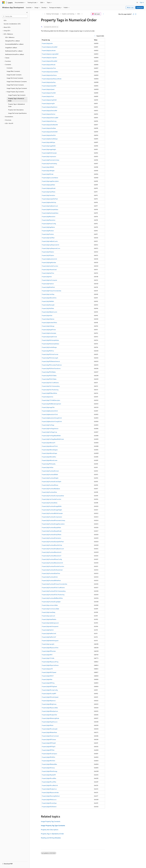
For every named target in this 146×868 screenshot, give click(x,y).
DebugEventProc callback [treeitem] (12, 41)
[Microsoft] (3, 3)
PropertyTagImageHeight (49, 149)
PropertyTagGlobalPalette (49, 619)
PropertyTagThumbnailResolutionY (52, 556)
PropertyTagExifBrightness (49, 704)
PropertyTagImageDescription (50, 181)
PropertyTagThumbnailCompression (52, 517)
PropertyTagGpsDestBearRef (50, 125)
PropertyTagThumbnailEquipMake (51, 527)
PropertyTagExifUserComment (50, 736)
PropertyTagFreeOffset (48, 238)
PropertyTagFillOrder (48, 174)
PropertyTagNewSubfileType (50, 139)
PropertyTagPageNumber (49, 262)
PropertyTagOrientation (48, 195)
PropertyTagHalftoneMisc (49, 457)
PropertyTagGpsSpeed (48, 89)
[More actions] (103, 14)
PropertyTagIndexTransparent (50, 626)
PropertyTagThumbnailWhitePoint (51, 580)
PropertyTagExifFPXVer (48, 750)
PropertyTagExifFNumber (49, 651)
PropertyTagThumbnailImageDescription (53, 524)
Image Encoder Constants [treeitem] (14, 75)
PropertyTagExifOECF (48, 676)
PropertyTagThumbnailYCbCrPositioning (53, 595)
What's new (130, 7)
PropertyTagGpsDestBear (49, 128)
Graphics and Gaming (68, 14)
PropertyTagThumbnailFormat (50, 471)
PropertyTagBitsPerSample (49, 153)
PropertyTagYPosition (48, 234)
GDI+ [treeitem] (5, 20)
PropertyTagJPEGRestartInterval (51, 361)
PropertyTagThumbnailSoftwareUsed (52, 570)
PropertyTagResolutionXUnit (50, 411)
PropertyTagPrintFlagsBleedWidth (51, 436)
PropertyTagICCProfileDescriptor (51, 400)
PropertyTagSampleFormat (49, 337)
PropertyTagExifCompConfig (50, 690)
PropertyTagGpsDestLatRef (49, 111)
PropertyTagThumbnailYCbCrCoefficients (53, 588)
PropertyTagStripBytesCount (50, 206)
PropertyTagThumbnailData (50, 503)
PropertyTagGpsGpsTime (49, 68)
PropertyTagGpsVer (47, 43)
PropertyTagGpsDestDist (49, 135)
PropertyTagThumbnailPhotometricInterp (53, 520)
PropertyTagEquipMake (48, 185)
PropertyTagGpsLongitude (49, 58)
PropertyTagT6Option (48, 255)
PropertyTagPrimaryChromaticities (51, 291)
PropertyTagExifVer (47, 679)
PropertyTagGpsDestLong (49, 121)
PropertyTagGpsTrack (48, 96)
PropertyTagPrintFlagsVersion (50, 429)
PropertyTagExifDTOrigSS (49, 743)
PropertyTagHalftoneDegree (50, 450)
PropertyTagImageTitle (48, 407)
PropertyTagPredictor (48, 284)
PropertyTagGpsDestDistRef (50, 132)
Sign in (142, 2)
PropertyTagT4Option (48, 252)
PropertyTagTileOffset (48, 308)
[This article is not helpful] (136, 14)
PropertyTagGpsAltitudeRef (49, 61)
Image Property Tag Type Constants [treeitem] (17, 88)
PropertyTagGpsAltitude (49, 65)
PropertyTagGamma (47, 397)
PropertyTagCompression (49, 156)
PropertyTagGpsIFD (47, 669)
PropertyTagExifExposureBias (50, 708)
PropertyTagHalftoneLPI (49, 443)
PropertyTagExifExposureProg (50, 662)
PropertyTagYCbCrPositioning (50, 390)
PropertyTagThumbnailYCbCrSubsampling (54, 591)
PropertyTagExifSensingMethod (51, 796)
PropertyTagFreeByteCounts (50, 241)
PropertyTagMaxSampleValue (50, 213)
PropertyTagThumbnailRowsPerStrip (52, 545)
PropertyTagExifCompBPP (49, 694)
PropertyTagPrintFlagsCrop (49, 432)
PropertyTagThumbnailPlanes (50, 485)
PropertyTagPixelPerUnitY (49, 637)
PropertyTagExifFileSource (49, 800)
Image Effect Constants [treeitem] (13, 71)
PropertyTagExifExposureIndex (50, 792)
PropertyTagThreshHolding (49, 164)
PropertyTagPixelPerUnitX (49, 633)
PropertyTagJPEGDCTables (49, 376)
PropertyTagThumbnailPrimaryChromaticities (54, 584)
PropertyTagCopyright (48, 644)
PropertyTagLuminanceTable (50, 605)
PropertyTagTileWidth (48, 301)
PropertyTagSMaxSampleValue (50, 344)
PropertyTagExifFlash (48, 725)
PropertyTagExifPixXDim (48, 757)
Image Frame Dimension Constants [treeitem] (17, 81)
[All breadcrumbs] (43, 14)
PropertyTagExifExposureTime (50, 648)
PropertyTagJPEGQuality (49, 464)
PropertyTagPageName (48, 227)
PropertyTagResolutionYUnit (50, 414)
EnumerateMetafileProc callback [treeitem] (14, 44)
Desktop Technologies (53, 14)
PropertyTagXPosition (48, 231)
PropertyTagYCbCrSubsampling (51, 386)
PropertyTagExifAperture (49, 701)
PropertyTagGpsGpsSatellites (50, 72)
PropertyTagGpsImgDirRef (49, 100)
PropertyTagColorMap (48, 294)
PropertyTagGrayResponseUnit (50, 245)
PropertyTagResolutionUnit (49, 259)
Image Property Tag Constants (51, 821)
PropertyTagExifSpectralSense (50, 665)
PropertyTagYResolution (49, 220)
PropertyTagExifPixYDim (48, 761)
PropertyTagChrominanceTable (50, 609)
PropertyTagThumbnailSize (49, 492)
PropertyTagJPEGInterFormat (50, 354)
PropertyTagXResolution (49, 217)
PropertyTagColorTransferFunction (51, 499)
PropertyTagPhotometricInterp (50, 160)
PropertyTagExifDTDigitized (49, 686)
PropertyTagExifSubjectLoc (49, 789)
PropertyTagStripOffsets (49, 192)
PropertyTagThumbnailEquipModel (52, 531)
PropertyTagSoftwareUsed (49, 270)
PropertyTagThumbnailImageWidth (52, 506)
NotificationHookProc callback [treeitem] (14, 51)
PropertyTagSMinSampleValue (50, 340)
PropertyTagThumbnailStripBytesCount (53, 549)
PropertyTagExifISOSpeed (49, 672)
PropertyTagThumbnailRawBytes (51, 489)
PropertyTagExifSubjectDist (49, 715)
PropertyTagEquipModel (49, 188)
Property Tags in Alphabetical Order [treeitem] (16, 105)
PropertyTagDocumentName (50, 178)
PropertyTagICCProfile (48, 658)
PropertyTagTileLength (48, 305)
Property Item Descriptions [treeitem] (16, 110)
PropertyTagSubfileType (48, 142)
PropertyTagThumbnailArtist (50, 577)
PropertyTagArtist (47, 277)
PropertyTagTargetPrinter (49, 330)
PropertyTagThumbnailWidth (50, 474)
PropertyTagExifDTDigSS (49, 747)
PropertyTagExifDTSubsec (49, 739)
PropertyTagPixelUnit (48, 630)
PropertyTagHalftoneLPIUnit (50, 446)
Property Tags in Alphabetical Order (52, 834)
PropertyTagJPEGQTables (49, 372)
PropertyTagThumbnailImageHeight (52, 510)
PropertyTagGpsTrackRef (49, 93)
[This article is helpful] (133, 14)
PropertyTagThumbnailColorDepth (51, 482)
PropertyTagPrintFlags (48, 425)
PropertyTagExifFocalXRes (49, 778)
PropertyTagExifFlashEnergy (50, 771)
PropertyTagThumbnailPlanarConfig (52, 559)
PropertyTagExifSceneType (49, 803)
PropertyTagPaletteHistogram (50, 641)
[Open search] (137, 3)
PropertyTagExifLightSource (50, 722)
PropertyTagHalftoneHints (49, 298)
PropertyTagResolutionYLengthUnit (52, 421)
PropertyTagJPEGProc (48, 351)
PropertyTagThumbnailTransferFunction (53, 566)
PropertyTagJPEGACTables (49, 379)
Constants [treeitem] (10, 68)
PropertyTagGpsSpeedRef (49, 86)
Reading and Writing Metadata (51, 838)
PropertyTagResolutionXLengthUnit (52, 418)
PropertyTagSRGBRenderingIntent (51, 404)
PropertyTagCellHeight (48, 171)
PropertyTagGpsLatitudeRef (50, 47)
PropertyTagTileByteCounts (49, 312)
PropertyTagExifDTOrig (48, 683)
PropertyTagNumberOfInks (49, 323)
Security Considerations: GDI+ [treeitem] (12, 24)
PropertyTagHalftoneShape (49, 453)
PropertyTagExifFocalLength (50, 729)
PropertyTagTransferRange (49, 347)
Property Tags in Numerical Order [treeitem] (16, 100)
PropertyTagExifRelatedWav (49, 764)
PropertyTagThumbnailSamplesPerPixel (53, 542)
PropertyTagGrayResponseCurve (51, 248)
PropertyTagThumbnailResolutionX (52, 552)
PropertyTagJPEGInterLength (50, 358)
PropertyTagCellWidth (48, 167)
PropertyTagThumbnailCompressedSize (53, 496)
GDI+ (79, 14)
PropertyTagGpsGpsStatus (49, 75)
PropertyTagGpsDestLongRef (50, 118)
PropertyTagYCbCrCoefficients (50, 383)
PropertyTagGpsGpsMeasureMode (52, 79)
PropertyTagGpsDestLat (49, 114)
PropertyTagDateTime (48, 273)
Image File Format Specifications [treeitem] (17, 113)
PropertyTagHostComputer (49, 280)
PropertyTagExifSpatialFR (49, 775)
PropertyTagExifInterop (48, 768)
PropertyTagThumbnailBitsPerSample (52, 513)
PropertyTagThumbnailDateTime (51, 573)
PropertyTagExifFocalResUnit (50, 785)
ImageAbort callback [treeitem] (11, 48)
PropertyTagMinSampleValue (50, 209)
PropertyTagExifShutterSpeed (50, 697)
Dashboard (140, 7)
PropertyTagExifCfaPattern (49, 807)
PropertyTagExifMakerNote (49, 732)
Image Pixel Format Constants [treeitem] (15, 85)
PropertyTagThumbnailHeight (50, 478)
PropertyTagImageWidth (49, 146)
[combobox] (15, 16)
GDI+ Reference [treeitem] (10, 37)
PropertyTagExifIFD (47, 655)
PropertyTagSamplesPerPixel (50, 199)
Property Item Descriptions (50, 830)
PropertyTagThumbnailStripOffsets (52, 535)
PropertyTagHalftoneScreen (50, 460)
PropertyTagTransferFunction (50, 266)
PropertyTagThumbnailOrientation (51, 538)
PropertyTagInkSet (47, 315)
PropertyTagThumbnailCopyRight (51, 602)
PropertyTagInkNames (48, 319)
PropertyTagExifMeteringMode (50, 718)
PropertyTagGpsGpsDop (49, 82)
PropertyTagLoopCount (48, 616)
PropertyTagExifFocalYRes (49, 782)
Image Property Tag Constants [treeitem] (17, 95)
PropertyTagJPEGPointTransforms (51, 368)
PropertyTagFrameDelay (49, 612)
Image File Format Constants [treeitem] (15, 78)
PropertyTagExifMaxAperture (50, 711)
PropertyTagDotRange (48, 326)
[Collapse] (27, 12)
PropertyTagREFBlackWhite (49, 393)
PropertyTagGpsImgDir (48, 103)
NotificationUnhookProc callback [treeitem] (15, 54)
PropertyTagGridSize (48, 467)
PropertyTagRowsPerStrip (49, 202)
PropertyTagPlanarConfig (49, 224)
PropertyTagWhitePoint (48, 287)
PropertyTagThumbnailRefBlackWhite (52, 598)
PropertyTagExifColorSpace (49, 754)
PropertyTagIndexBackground (50, 623)
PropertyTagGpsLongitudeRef (50, 54)
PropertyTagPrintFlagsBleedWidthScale (53, 439)
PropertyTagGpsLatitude (49, 50)
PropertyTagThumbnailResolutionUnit (52, 563)
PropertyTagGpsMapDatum (50, 107)
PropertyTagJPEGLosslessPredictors (52, 365)
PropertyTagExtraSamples (49, 333)
